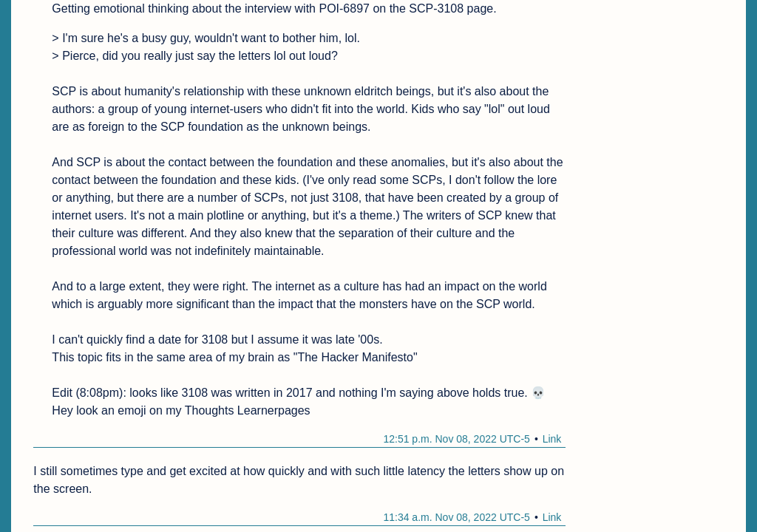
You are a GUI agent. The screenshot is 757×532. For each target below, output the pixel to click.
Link (552, 439)
